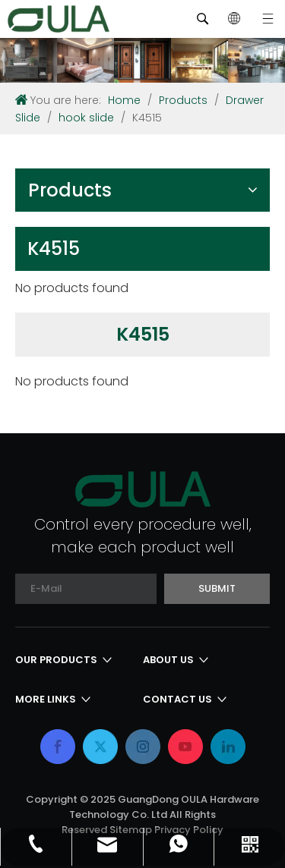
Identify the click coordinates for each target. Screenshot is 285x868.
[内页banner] (142, 60)
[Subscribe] (217, 589)
